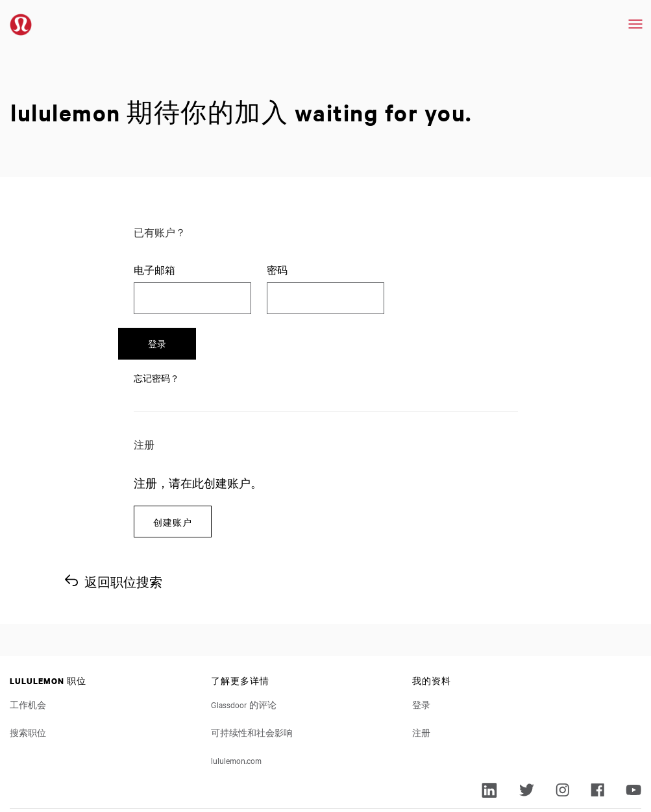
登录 (439, 295)
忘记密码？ (156, 330)
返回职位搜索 (123, 535)
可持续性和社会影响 (252, 685)
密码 (277, 270)
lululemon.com (236, 713)
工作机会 (28, 657)
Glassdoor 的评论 (244, 657)
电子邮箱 (154, 270)
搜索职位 (28, 685)
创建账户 (173, 474)
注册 (421, 685)
